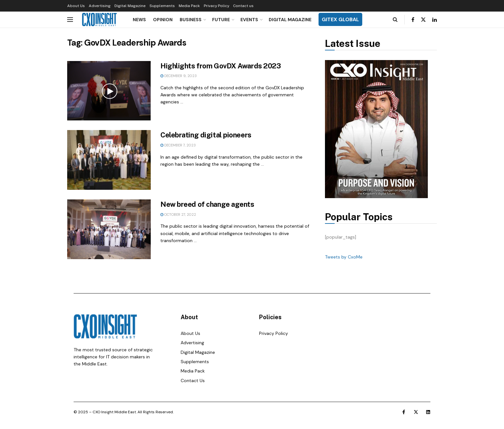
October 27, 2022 (178, 214)
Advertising (100, 6)
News (139, 20)
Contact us (243, 6)
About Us (76, 6)
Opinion (163, 20)
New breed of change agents (207, 204)
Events (249, 20)
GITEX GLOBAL (340, 19)
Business (191, 20)
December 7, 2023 (178, 145)
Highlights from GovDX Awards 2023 (221, 66)
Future (221, 20)
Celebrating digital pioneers (206, 135)
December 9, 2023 (179, 76)
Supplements (162, 6)
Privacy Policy (216, 6)
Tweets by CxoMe (344, 257)
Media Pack (189, 6)
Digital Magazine (130, 6)
